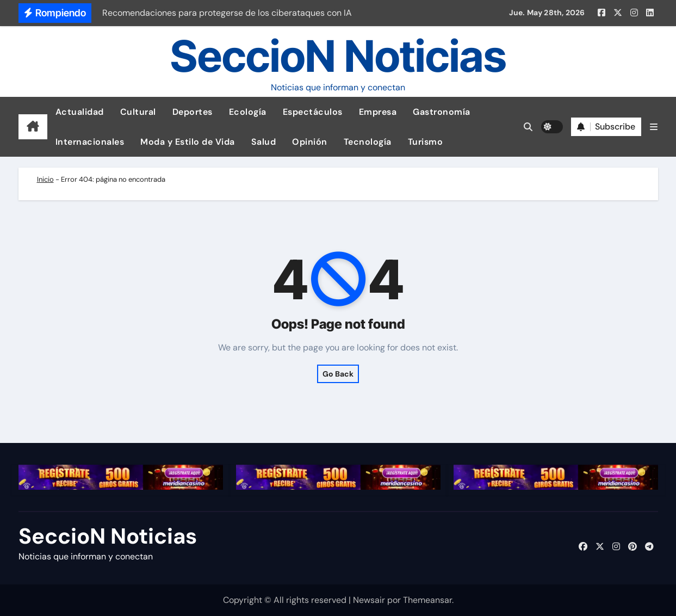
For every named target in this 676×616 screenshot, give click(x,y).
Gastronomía (442, 112)
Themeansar (427, 600)
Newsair (369, 600)
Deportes (193, 112)
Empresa (378, 112)
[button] (654, 127)
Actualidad (80, 112)
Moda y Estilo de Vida (188, 142)
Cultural (138, 112)
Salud (264, 142)
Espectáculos (313, 112)
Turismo (426, 142)
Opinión (310, 142)
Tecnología (368, 142)
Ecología (248, 112)
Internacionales (90, 142)
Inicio (45, 179)
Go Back (338, 374)
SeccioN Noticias (338, 56)
